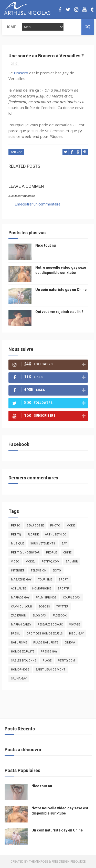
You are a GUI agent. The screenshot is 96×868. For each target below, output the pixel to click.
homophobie (42, 589)
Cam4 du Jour (22, 607)
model (30, 562)
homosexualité (23, 652)
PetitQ (16, 535)
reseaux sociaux (50, 625)
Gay (64, 544)
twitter (62, 607)
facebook (60, 616)
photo (55, 526)
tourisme (45, 580)
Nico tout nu (46, 245)
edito (57, 571)
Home (11, 27)
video (15, 562)
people (51, 553)
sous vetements (43, 544)
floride (33, 535)
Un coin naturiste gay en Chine (61, 290)
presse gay (49, 652)
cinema (70, 643)
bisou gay (76, 634)
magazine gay (21, 580)
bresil (16, 634)
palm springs (46, 598)
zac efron (19, 616)
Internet (18, 571)
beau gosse (35, 526)
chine (67, 553)
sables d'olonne (24, 661)
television (39, 571)
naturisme (19, 643)
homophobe (20, 670)
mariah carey (21, 625)
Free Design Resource (69, 861)
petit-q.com (51, 562)
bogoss (44, 607)
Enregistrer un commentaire (38, 204)
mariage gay (20, 598)
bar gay (16, 152)
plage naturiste (46, 643)
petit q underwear (25, 553)
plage (47, 661)
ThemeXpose (38, 861)
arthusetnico (56, 535)
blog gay (39, 616)
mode (71, 526)
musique (17, 544)
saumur (72, 562)
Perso (16, 526)
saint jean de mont (50, 670)
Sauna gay (19, 679)
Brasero (21, 73)
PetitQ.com (66, 661)
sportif (63, 589)
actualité (18, 589)
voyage (74, 625)
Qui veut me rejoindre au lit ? (59, 312)
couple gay (72, 598)
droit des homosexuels (45, 634)
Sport (63, 580)
